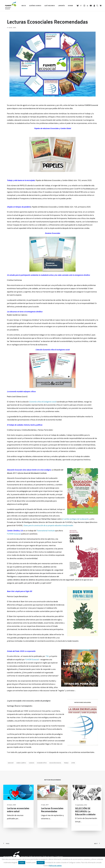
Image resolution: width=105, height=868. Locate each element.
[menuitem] (24, 6)
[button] (78, 6)
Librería (61, 6)
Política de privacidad (35, 856)
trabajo (66, 763)
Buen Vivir (11, 763)
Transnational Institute (46, 531)
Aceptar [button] (22, 863)
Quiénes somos (35, 6)
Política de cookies (49, 856)
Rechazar (41, 863)
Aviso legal (24, 856)
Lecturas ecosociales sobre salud (18, 819)
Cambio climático (21, 763)
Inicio (24, 6)
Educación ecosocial (55, 763)
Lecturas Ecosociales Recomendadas (52, 820)
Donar (71, 6)
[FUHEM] (10, 6)
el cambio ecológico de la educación (75, 519)
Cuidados (31, 763)
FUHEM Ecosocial (14, 534)
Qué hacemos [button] (50, 6)
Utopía (73, 763)
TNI (47, 656)
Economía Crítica (42, 763)
